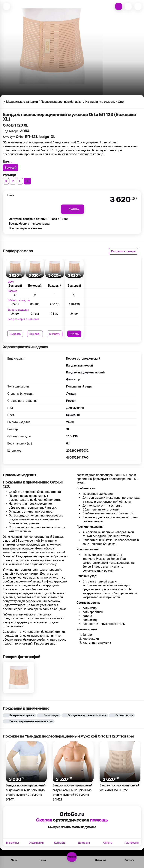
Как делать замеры (124, 251)
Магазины (12, 843)
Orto (121, 102)
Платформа (132, 843)
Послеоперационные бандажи (61, 102)
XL (27, 181)
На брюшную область (100, 102)
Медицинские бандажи (22, 102)
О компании (36, 843)
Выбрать (15, 334)
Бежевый (11, 168)
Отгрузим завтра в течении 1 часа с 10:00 (38, 219)
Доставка (84, 843)
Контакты (60, 843)
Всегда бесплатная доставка (29, 224)
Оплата (108, 843)
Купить (74, 334)
